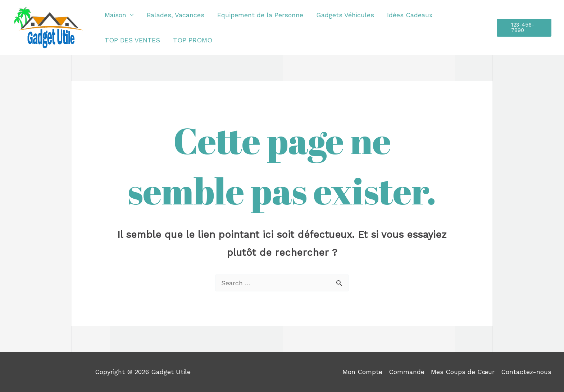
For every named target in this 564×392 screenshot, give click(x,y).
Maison (115, 15)
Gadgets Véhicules (345, 15)
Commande (407, 372)
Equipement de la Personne (260, 15)
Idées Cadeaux (410, 15)
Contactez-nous (526, 372)
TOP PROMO (193, 40)
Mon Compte (362, 372)
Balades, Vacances (176, 15)
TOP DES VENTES (132, 40)
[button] (524, 28)
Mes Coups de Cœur (463, 372)
